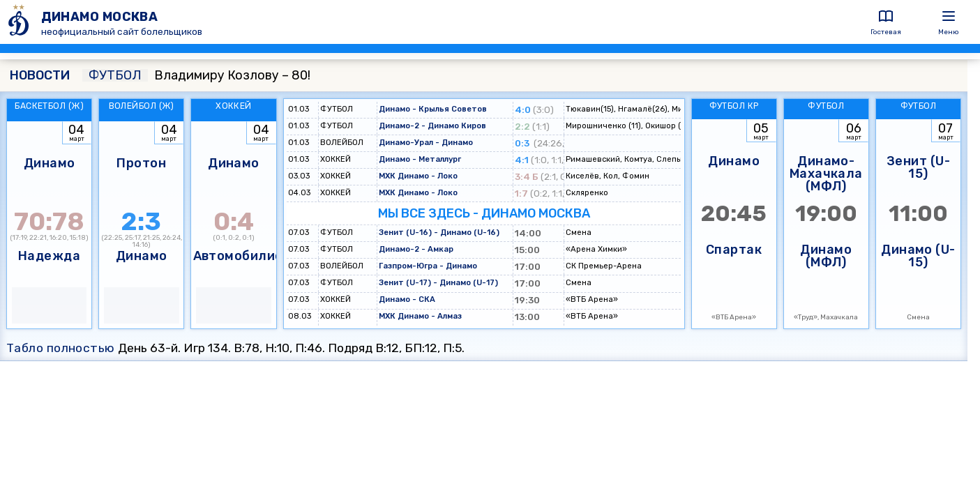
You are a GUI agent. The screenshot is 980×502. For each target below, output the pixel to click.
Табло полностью (61, 348)
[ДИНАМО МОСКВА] (21, 22)
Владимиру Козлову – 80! (196, 75)
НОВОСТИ (40, 75)
